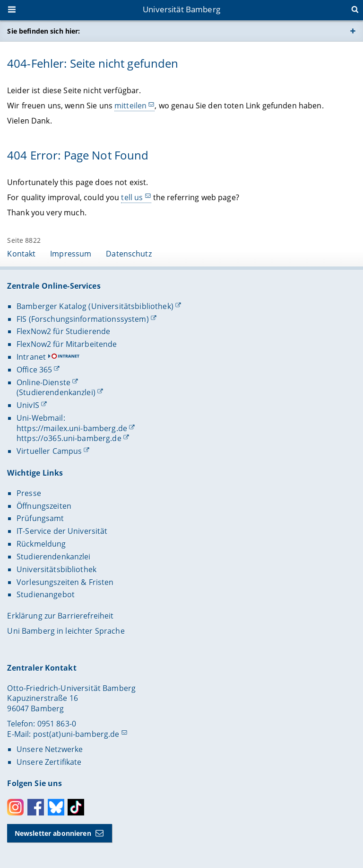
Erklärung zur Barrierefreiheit (60, 616)
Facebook (36, 807)
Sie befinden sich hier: (43, 31)
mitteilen (130, 106)
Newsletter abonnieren (53, 833)
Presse (29, 493)
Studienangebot (46, 594)
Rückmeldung (41, 544)
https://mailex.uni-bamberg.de (72, 428)
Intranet (31, 357)
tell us (132, 197)
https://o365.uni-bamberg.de (69, 438)
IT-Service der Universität (62, 531)
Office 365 (34, 370)
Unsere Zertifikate (49, 762)
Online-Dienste (43, 382)
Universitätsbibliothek (56, 569)
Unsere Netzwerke (50, 749)
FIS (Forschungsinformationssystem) (83, 319)
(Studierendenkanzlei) (56, 392)
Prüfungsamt (40, 518)
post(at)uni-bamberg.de (76, 734)
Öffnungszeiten (44, 506)
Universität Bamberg (181, 9)
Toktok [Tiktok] (76, 807)
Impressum (71, 254)
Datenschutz (129, 254)
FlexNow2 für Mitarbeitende (67, 344)
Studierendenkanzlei (54, 557)
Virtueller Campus (49, 451)
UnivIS (28, 405)
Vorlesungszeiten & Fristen (65, 582)
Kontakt (21, 254)
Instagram (15, 807)
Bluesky (56, 807)
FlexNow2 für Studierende (63, 331)
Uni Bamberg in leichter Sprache (66, 631)
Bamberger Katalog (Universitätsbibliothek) (95, 306)
